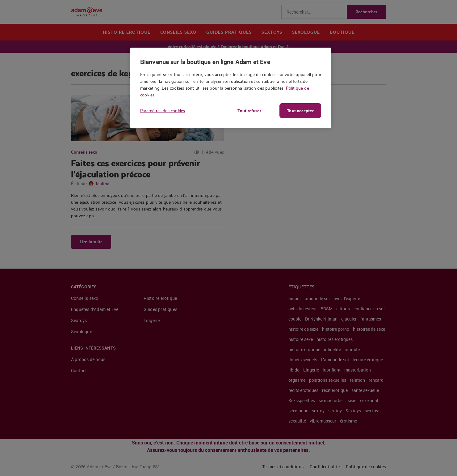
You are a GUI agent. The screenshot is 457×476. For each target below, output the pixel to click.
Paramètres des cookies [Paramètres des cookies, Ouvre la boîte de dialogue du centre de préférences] (163, 111)
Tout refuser (249, 111)
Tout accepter (300, 111)
